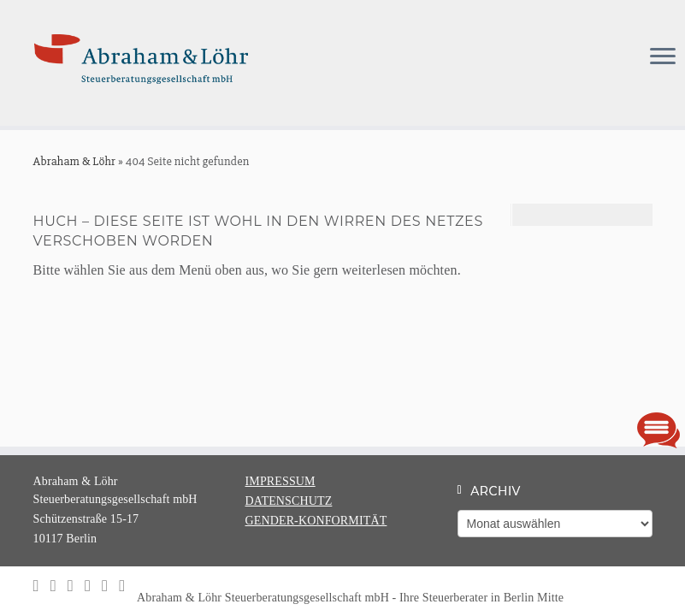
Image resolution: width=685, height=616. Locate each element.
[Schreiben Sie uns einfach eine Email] (127, 586)
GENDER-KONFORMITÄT (316, 521)
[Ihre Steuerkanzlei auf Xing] (76, 586)
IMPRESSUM (280, 481)
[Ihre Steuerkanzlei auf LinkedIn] (59, 586)
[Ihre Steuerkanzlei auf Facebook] (93, 586)
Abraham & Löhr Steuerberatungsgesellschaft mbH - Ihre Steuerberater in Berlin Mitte (360, 598)
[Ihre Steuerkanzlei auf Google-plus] (110, 586)
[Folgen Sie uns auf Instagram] (42, 586)
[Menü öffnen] (663, 58)
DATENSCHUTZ (289, 501)
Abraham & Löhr (75, 161)
